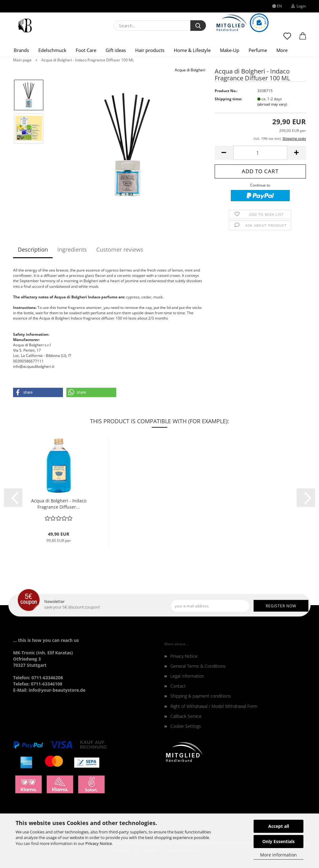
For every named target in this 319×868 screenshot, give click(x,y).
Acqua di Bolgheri (190, 70)
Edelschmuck (52, 50)
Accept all (279, 826)
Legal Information (187, 676)
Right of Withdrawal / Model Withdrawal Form (214, 706)
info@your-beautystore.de (57, 690)
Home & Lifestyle (192, 50)
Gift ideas (116, 50)
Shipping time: (228, 99)
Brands (21, 50)
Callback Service (186, 716)
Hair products (150, 50)
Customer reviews (120, 249)
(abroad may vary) (272, 104)
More (282, 50)
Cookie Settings (186, 726)
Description (33, 249)
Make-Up (230, 50)
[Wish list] (287, 39)
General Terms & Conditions (198, 666)
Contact (178, 686)
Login (299, 6)
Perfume (258, 50)
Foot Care (86, 50)
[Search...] (198, 26)
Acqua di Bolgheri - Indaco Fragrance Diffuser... (59, 504)
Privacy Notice (99, 843)
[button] (303, 39)
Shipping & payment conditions (201, 696)
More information (279, 855)
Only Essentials (279, 841)
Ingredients (72, 249)
